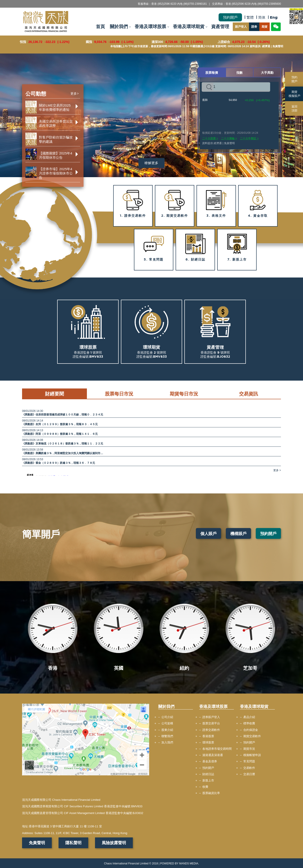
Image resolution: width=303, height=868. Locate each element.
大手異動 (267, 73)
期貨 (265, 27)
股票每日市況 (119, 394)
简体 (262, 17)
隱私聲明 (73, 843)
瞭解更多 (151, 163)
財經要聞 (54, 394)
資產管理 (220, 27)
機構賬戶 (238, 533)
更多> (75, 94)
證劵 (254, 27)
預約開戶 (230, 17)
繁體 (250, 17)
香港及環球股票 (150, 27)
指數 (240, 73)
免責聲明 (37, 843)
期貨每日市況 (184, 394)
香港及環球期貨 (189, 27)
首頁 (100, 27)
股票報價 (212, 73)
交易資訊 (249, 394)
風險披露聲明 (114, 843)
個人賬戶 (208, 533)
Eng (274, 17)
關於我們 (119, 27)
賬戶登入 (241, 27)
